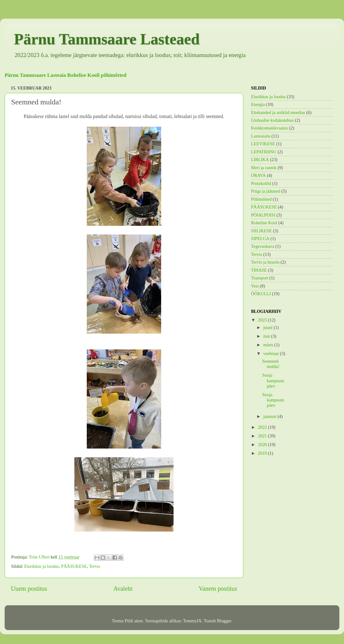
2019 (263, 453)
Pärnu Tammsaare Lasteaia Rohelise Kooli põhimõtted (66, 75)
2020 (263, 445)
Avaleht (123, 589)
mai (267, 336)
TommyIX (192, 621)
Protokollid (261, 183)
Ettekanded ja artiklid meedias (278, 112)
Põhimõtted (261, 199)
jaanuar (271, 416)
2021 (263, 436)
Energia (258, 104)
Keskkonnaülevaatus (269, 128)
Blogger (224, 621)
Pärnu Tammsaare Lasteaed (107, 39)
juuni (269, 327)
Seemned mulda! (271, 364)
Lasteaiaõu (261, 136)
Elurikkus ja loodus (42, 566)
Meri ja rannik (264, 168)
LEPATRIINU (264, 152)
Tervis (95, 566)
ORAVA (258, 175)
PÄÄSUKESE (74, 566)
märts (269, 345)
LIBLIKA (260, 160)
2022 (263, 427)
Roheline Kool (264, 223)
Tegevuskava (263, 246)
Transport (260, 278)
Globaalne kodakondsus (272, 120)
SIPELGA (260, 239)
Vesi (255, 286)
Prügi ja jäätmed (266, 191)
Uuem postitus (29, 589)
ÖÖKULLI (261, 294)
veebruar (272, 353)
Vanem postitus (218, 589)
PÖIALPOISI (263, 215)
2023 (263, 320)
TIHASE (259, 270)
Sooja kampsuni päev (273, 381)
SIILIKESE (261, 231)
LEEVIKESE (263, 144)
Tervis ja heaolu (265, 262)
